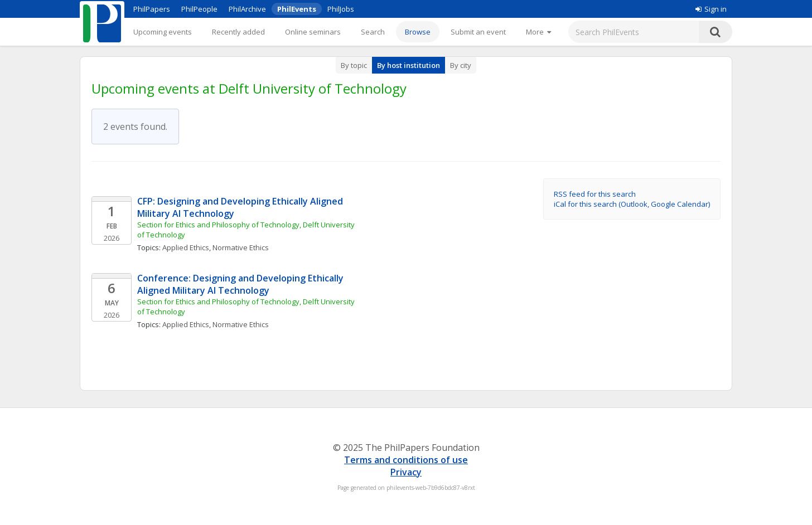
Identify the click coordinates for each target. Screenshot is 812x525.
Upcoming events (163, 32)
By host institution (409, 65)
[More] (538, 32)
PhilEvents (297, 9)
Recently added (238, 32)
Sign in (711, 9)
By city (461, 65)
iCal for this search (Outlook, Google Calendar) (632, 204)
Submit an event (478, 32)
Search (373, 32)
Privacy (406, 472)
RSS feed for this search (595, 194)
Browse (418, 32)
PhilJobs (341, 9)
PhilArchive (247, 9)
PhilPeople (199, 9)
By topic (354, 65)
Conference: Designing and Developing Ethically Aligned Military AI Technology (241, 284)
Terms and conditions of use (406, 460)
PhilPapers (152, 9)
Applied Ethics (186, 247)
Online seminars (313, 32)
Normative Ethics (241, 247)
